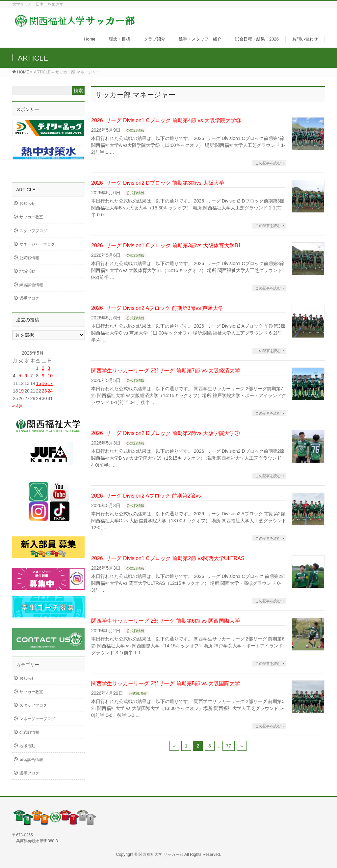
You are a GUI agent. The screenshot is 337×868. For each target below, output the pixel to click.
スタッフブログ (33, 231)
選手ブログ (29, 298)
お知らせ (27, 203)
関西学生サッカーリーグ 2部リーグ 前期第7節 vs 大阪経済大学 (166, 371)
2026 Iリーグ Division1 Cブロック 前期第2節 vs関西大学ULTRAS (168, 558)
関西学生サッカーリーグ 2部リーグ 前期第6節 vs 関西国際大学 (166, 621)
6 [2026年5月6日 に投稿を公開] (26, 376)
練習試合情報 (31, 285)
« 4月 (18, 406)
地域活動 (27, 271)
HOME (23, 72)
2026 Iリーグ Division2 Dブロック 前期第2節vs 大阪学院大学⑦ (166, 433)
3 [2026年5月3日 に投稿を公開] (49, 368)
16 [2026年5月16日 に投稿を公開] (44, 383)
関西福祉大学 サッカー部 (161, 854)
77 (229, 746)
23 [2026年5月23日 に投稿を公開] (44, 391)
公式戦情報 (135, 130)
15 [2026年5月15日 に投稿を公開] (39, 383)
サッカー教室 (31, 217)
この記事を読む (268, 163)
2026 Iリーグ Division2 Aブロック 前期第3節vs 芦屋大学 (157, 308)
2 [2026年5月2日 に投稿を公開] (43, 368)
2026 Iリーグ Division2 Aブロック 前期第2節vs (146, 496)
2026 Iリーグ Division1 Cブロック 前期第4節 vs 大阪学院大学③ (166, 120)
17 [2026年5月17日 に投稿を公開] (50, 383)
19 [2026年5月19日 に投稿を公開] (21, 391)
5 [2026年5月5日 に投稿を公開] (20, 376)
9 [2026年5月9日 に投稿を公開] (43, 376)
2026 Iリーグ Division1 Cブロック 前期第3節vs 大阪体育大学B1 (166, 245)
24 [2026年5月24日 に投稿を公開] (50, 391)
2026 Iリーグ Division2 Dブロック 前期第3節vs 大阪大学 (158, 183)
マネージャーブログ (37, 244)
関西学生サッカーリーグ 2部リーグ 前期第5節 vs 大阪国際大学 (166, 683)
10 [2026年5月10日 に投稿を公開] (50, 376)
